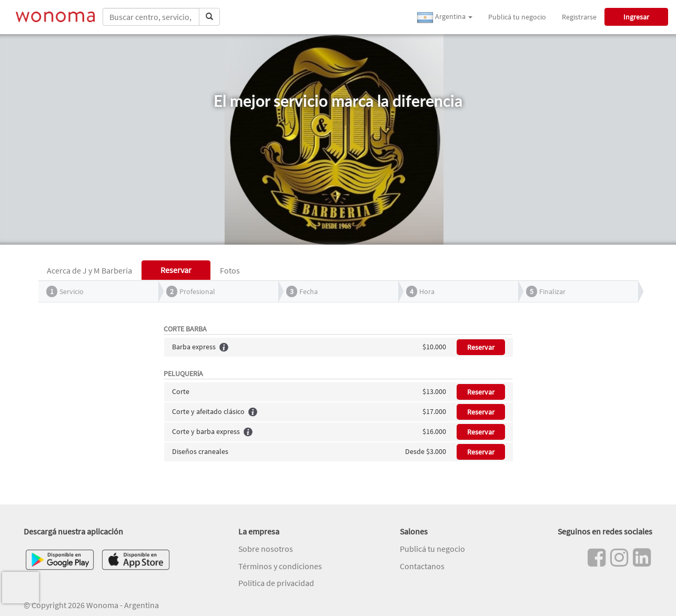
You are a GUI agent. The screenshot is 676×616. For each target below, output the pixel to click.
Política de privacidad (276, 583)
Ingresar (636, 17)
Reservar (481, 347)
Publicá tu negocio (517, 17)
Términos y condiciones (280, 566)
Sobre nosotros (266, 549)
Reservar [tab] (176, 270)
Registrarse (579, 17)
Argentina (445, 17)
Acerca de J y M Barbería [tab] (89, 270)
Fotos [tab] (230, 270)
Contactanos (422, 566)
